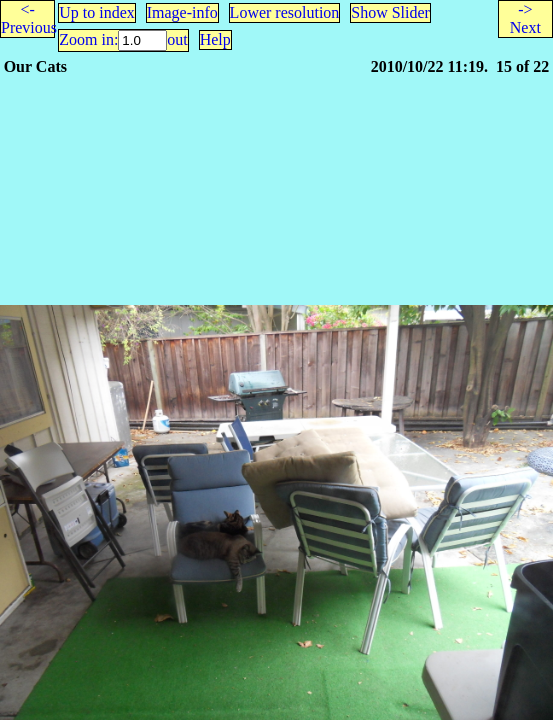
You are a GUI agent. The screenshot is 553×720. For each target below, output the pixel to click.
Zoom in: (88, 39)
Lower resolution (285, 12)
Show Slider (390, 12)
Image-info (182, 12)
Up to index (97, 12)
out (177, 39)
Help (215, 39)
